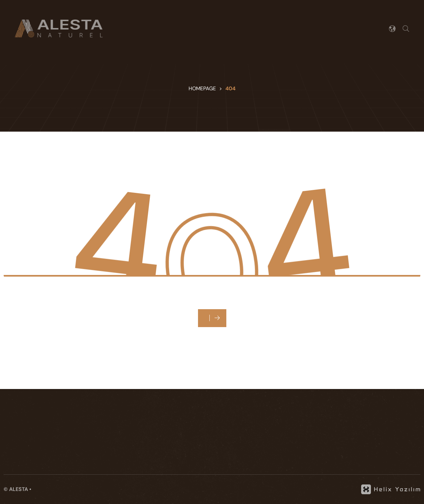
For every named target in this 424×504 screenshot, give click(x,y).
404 (230, 88)
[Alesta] (57, 29)
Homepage (202, 88)
